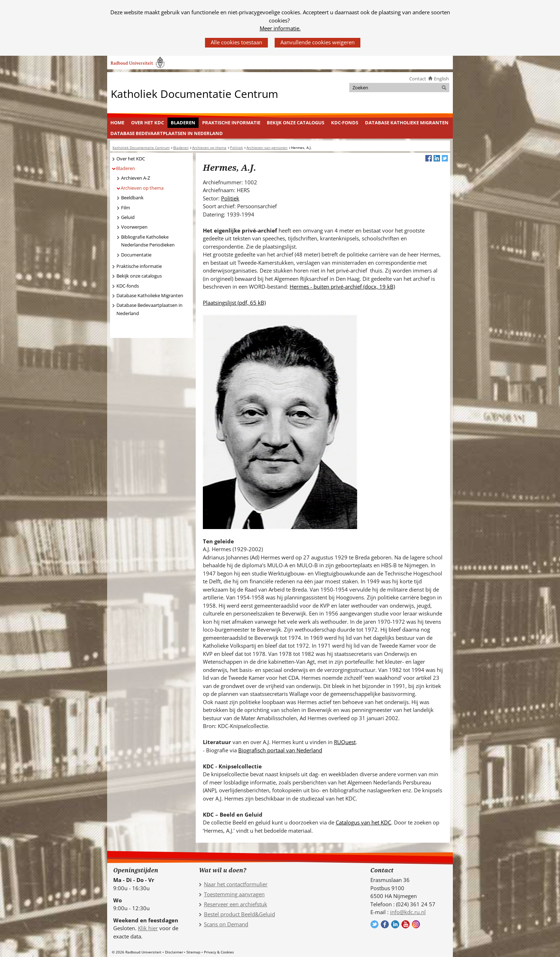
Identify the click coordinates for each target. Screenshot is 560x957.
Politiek (230, 198)
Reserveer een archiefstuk (236, 904)
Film (126, 208)
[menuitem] (117, 123)
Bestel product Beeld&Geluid (239, 914)
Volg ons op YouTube (406, 924)
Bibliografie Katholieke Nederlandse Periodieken (148, 241)
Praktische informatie (231, 123)
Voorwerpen (134, 227)
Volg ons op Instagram (416, 924)
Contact (418, 79)
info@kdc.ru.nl (408, 912)
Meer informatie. (280, 28)
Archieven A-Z (136, 178)
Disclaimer (174, 952)
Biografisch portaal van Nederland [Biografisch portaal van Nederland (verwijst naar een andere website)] (280, 750)
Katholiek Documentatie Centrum (194, 93)
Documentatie (136, 255)
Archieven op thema (142, 188)
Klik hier (148, 928)
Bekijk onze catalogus (296, 123)
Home (117, 123)
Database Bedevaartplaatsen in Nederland (167, 133)
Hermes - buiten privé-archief (342, 286)
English (441, 79)
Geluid (128, 217)
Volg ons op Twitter (374, 924)
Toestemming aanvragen (234, 894)
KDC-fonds (345, 123)
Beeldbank (132, 198)
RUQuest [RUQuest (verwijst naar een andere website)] (345, 742)
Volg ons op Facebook (385, 924)
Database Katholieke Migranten (407, 123)
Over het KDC (147, 123)
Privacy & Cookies (219, 952)
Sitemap (193, 952)
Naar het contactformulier (236, 884)
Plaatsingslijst (234, 303)
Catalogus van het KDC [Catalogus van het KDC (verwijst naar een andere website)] (363, 822)
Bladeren (183, 123)
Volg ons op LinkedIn (395, 924)
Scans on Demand (226, 924)
